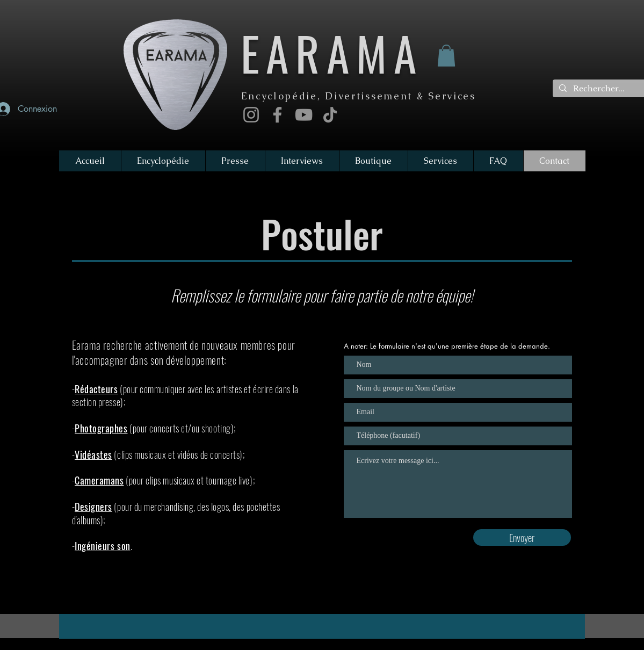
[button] (446, 56)
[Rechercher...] (602, 89)
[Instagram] (251, 115)
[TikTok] (330, 115)
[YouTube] (304, 115)
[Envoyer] (522, 537)
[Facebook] (277, 115)
